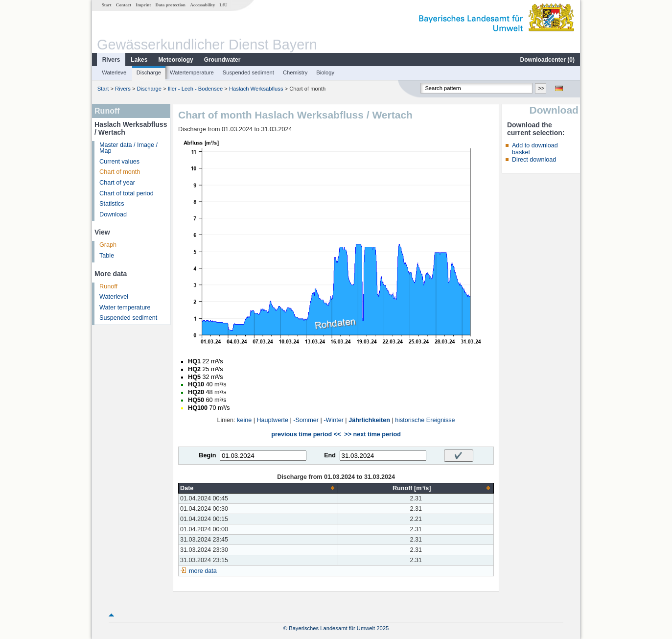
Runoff (108, 286)
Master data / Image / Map (128, 148)
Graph (108, 245)
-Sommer (306, 420)
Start (107, 5)
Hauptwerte (273, 420)
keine (244, 420)
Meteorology (175, 60)
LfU (223, 5)
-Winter (334, 420)
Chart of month (120, 172)
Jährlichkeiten (369, 420)
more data (203, 571)
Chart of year (117, 183)
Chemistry (295, 72)
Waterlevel (115, 72)
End (330, 455)
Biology (325, 72)
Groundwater (222, 60)
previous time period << (306, 434)
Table (107, 256)
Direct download (534, 160)
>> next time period (372, 434)
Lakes (139, 60)
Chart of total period (127, 193)
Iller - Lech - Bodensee (196, 89)
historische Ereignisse (425, 420)
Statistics (112, 204)
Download (113, 214)
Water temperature (125, 308)
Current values (119, 162)
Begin (207, 455)
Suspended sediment (248, 72)
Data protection (171, 5)
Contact (124, 5)
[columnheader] (258, 488)
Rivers (111, 60)
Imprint (143, 5)
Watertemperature (192, 72)
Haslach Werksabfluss (256, 89)
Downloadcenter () (547, 60)
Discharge (149, 72)
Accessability (202, 5)
